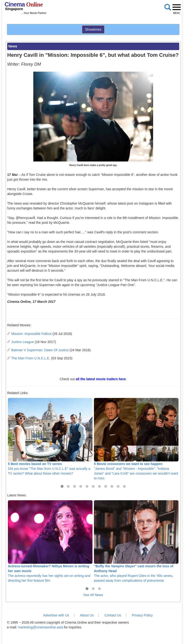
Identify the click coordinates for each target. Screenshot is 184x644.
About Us (87, 615)
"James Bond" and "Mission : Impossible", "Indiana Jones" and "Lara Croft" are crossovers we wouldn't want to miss (136, 439)
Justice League (23, 342)
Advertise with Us (56, 615)
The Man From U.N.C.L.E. (31, 358)
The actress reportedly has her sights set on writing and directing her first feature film (50, 541)
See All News (93, 595)
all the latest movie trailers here (101, 379)
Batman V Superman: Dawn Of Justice (40, 350)
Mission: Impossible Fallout (31, 334)
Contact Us (113, 615)
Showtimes (93, 29)
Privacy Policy (142, 615)
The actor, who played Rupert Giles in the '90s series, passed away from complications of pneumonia (136, 541)
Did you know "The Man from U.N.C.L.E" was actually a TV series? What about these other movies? (50, 437)
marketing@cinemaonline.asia (40, 627)
